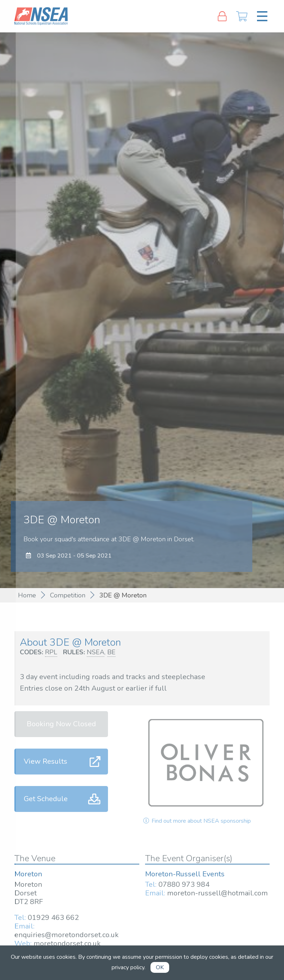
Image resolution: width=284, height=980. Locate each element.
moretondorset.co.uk (67, 943)
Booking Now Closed (61, 724)
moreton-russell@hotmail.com (217, 893)
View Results (46, 761)
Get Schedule (46, 799)
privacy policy (128, 967)
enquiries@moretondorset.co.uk (67, 935)
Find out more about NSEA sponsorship (197, 821)
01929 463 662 (53, 918)
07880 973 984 (184, 884)
